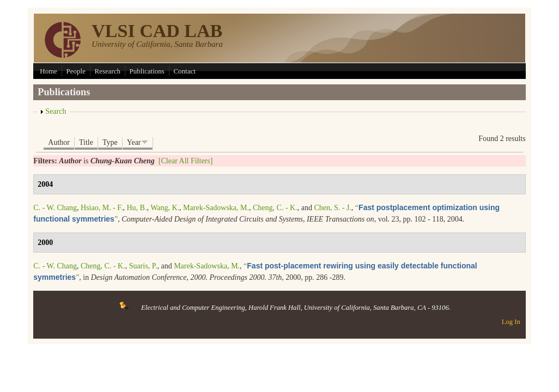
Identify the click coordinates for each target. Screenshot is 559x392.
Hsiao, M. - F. (102, 208)
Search (56, 111)
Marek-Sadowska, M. (216, 208)
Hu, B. (136, 208)
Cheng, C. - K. (275, 208)
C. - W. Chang (55, 208)
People (76, 71)
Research (107, 71)
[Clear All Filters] (186, 161)
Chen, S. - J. (332, 208)
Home (48, 71)
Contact (184, 71)
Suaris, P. (143, 266)
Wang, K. (165, 208)
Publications (147, 71)
